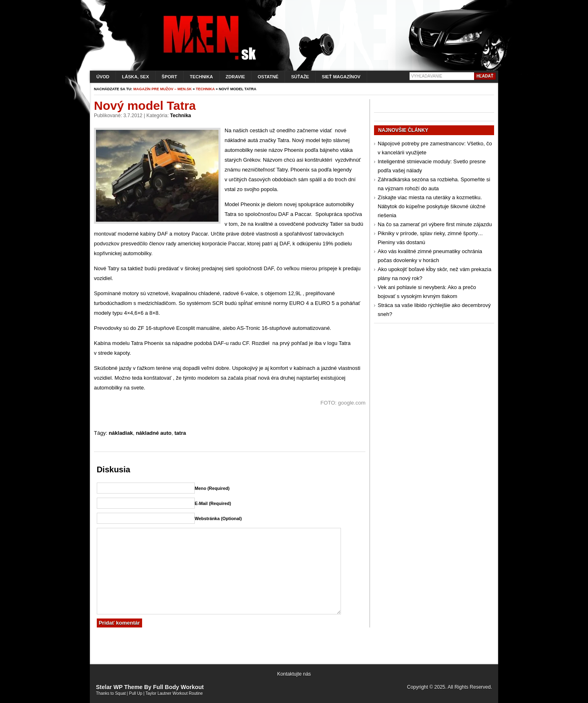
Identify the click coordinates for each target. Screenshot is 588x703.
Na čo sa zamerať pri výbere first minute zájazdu (435, 224)
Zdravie (235, 77)
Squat (120, 693)
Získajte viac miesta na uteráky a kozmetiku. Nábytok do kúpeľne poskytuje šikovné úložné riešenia (432, 206)
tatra (180, 433)
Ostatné (268, 77)
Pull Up (136, 693)
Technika (202, 77)
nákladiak (121, 433)
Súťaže (300, 77)
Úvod (103, 77)
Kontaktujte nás (294, 674)
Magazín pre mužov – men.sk (163, 89)
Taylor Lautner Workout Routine (174, 693)
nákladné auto (154, 433)
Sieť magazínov (341, 77)
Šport (169, 77)
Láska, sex (136, 77)
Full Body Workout (178, 687)
